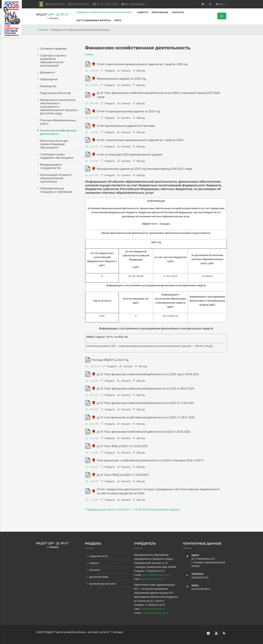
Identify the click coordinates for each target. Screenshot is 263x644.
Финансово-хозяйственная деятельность (58, 132)
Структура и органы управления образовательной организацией (53, 60)
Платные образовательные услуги (58, 122)
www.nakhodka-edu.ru (153, 609)
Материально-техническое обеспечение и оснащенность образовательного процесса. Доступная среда (59, 107)
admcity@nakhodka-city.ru (156, 575)
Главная (43, 30)
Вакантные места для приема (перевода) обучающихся (54, 144)
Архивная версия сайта (103, 584)
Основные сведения (53, 49)
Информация (160, 12)
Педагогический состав (55, 93)
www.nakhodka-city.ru (153, 579)
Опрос (118, 20)
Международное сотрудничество (51, 166)
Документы (47, 72)
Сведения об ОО (99, 556)
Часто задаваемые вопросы (93, 20)
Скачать (126, 71)
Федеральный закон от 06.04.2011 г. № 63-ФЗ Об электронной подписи (133, 510)
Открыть (110, 71)
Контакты (178, 12)
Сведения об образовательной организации (104, 12)
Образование (49, 79)
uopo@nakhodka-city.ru (155, 613)
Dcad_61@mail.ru (201, 589)
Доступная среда (99, 577)
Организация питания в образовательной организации (56, 178)
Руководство (48, 86)
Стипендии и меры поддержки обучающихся (57, 156)
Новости (143, 12)
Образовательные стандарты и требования (56, 190)
